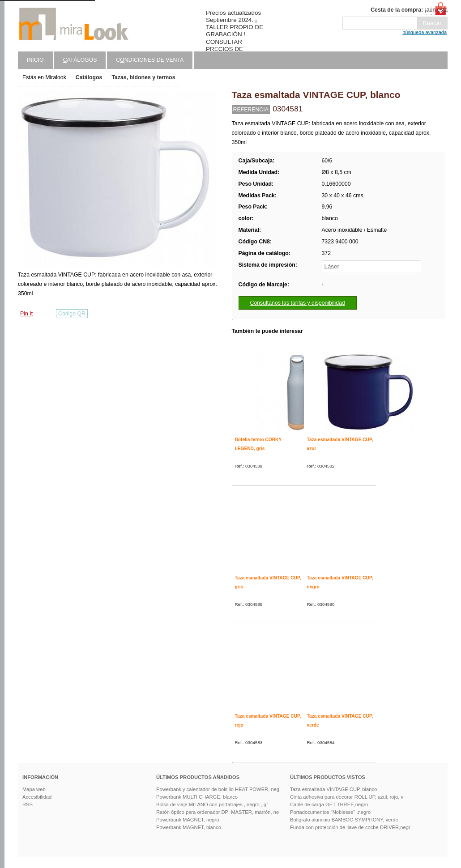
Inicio (35, 60)
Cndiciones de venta (150, 60)
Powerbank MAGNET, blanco (189, 827)
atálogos (80, 60)
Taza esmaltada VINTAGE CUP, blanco (333, 789)
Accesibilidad (37, 797)
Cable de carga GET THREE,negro (329, 804)
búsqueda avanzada (425, 32)
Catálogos (89, 77)
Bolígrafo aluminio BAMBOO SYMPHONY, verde (344, 820)
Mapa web (34, 789)
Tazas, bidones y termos (143, 77)
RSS (28, 804)
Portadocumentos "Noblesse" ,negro (330, 812)
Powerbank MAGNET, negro (188, 820)
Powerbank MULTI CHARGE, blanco (197, 797)
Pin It (26, 314)
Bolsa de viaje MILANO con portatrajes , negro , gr (212, 804)
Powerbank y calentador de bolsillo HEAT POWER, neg (218, 789)
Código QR (72, 314)
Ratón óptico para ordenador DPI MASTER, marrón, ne (218, 812)
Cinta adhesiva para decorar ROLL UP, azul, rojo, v (347, 797)
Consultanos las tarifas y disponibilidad (298, 303)
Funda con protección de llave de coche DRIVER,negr (350, 827)
